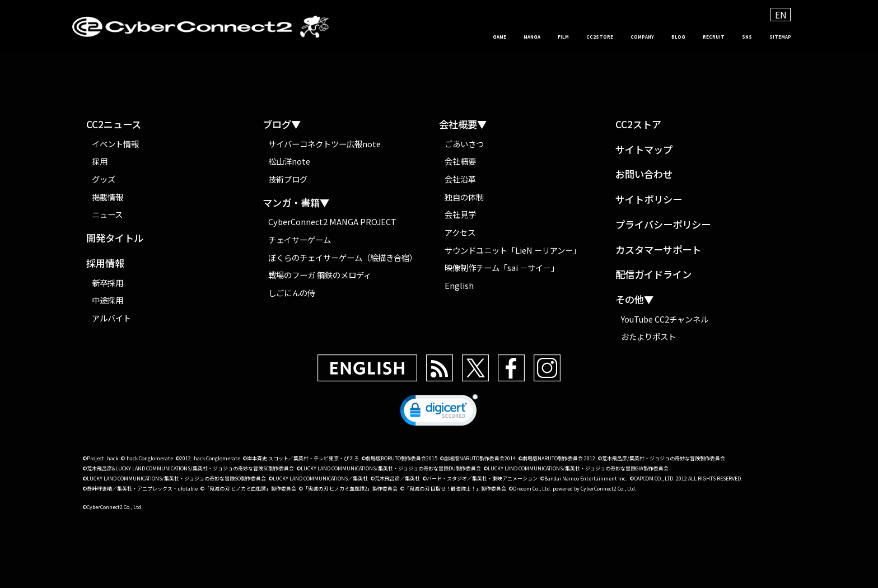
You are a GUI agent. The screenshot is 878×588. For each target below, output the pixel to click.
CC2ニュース (114, 125)
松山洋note (289, 161)
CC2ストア (638, 125)
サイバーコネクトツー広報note (324, 144)
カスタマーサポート (658, 250)
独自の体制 (464, 197)
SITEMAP (772, 37)
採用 (100, 161)
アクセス (460, 232)
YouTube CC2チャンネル (665, 319)
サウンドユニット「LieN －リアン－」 (513, 250)
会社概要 (460, 161)
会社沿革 (460, 179)
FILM (471, 37)
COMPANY (583, 37)
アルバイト (111, 318)
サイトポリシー (649, 200)
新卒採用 (108, 283)
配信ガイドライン (653, 275)
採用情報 (105, 263)
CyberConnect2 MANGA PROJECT (332, 222)
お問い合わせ (644, 174)
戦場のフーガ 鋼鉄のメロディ (320, 275)
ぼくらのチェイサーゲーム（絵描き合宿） (343, 257)
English (459, 285)
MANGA (429, 37)
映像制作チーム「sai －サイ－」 (502, 268)
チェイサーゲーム (300, 239)
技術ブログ (288, 179)
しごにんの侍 (292, 293)
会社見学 (460, 214)
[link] (439, 413)
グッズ (104, 179)
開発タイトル (115, 238)
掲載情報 (108, 197)
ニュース (107, 214)
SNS (727, 37)
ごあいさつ (464, 144)
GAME (384, 37)
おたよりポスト (648, 337)
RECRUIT (681, 37)
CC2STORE (522, 37)
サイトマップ (644, 150)
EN (781, 15)
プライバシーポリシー (663, 225)
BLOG (633, 37)
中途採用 (108, 300)
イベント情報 (115, 144)
